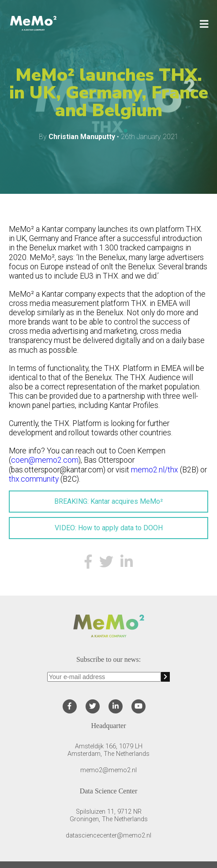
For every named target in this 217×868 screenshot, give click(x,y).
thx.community (34, 479)
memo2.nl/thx (155, 470)
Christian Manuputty (82, 137)
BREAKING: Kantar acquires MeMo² (108, 501)
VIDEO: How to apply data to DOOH (109, 528)
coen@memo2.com (45, 460)
